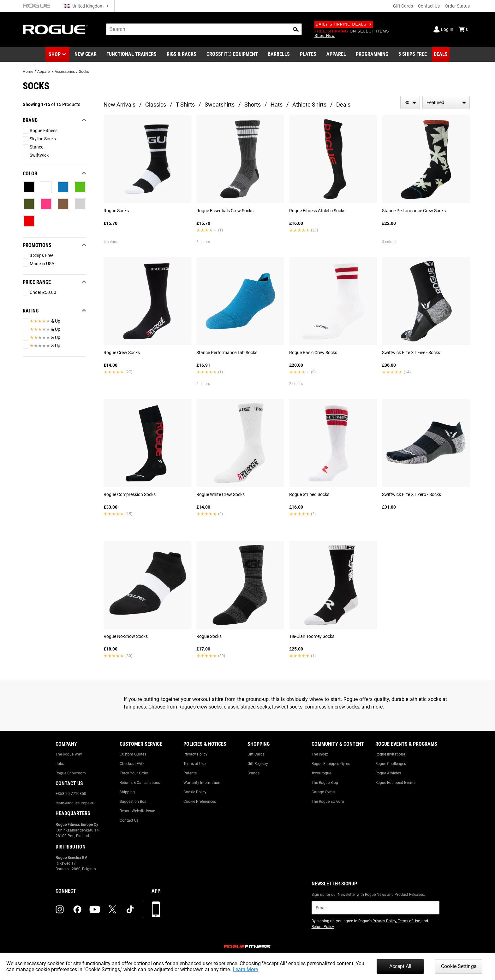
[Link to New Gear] (86, 54)
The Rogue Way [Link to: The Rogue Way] (69, 754)
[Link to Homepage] (55, 29)
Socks (84, 72)
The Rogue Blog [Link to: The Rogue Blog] (325, 783)
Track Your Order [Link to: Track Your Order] (134, 773)
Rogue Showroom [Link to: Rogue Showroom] (71, 773)
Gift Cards (403, 6)
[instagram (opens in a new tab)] (60, 909)
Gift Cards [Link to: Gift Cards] (256, 754)
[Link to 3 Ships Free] (413, 54)
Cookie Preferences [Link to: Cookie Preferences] (200, 802)
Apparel (44, 72)
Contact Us (429, 6)
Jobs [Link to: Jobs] (60, 764)
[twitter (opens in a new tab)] (112, 909)
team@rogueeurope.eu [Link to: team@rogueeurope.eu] (75, 803)
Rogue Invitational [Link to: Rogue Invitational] (391, 754)
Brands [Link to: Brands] (253, 773)
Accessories (65, 72)
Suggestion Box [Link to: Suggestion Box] (133, 802)
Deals (343, 105)
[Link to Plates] (308, 54)
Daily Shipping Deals (344, 24)
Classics (156, 105)
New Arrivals (119, 105)
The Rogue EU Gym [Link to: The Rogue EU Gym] (328, 802)
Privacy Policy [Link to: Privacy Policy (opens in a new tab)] (384, 921)
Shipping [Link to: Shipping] (127, 792)
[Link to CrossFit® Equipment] (232, 54)
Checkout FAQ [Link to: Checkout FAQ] (132, 764)
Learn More (245, 969)
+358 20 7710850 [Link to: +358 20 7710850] (71, 794)
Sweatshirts (220, 105)
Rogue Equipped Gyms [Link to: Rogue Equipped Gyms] (331, 764)
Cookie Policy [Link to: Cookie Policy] (195, 792)
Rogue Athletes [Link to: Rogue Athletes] (388, 773)
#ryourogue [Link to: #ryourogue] (321, 773)
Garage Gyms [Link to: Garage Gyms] (323, 792)
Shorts (253, 105)
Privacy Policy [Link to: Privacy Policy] (195, 754)
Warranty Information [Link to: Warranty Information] (202, 783)
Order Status (457, 6)
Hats (277, 105)
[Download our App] (156, 909)
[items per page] (410, 102)
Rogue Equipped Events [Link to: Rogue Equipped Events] (395, 783)
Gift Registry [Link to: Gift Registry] (258, 764)
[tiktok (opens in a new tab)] (130, 909)
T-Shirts (185, 105)
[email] (376, 908)
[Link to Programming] (372, 54)
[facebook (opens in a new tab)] (77, 909)
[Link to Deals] (441, 54)
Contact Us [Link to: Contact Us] (129, 820)
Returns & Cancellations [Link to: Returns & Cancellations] (140, 783)
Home (28, 72)
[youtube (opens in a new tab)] (95, 909)
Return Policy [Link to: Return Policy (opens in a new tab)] (323, 927)
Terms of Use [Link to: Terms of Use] (194, 764)
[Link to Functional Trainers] (131, 54)
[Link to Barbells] (279, 54)
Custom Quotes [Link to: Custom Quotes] (133, 754)
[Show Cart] (463, 29)
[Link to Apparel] (336, 54)
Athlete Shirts (309, 105)
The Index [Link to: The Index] (320, 754)
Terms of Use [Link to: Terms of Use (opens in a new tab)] (409, 921)
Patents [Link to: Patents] (190, 773)
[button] (296, 29)
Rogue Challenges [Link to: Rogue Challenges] (391, 764)
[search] (204, 29)
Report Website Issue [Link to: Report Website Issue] (137, 811)
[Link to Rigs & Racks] (182, 54)
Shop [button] (55, 54)
